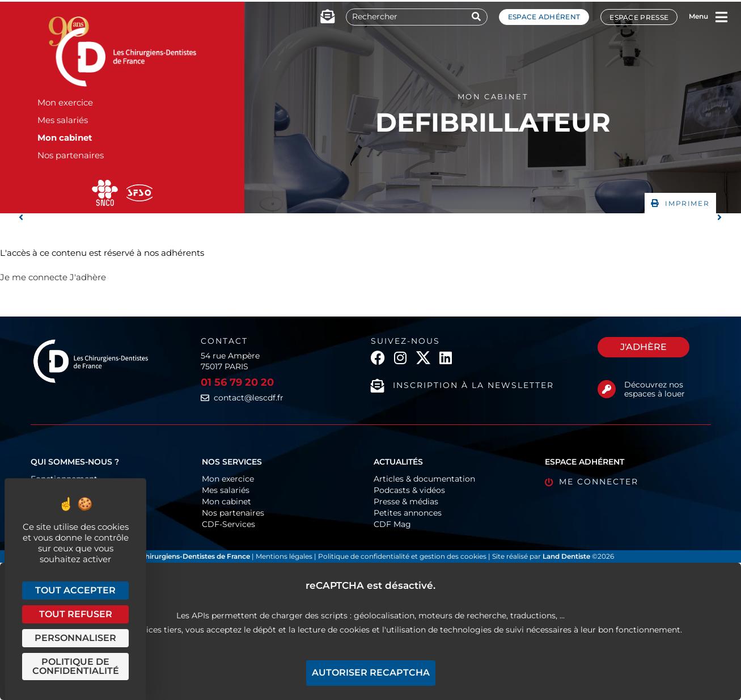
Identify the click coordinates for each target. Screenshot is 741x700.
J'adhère (88, 277)
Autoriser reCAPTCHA (371, 672)
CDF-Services (228, 524)
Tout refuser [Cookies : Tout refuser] (76, 614)
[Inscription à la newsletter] (378, 386)
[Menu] (721, 17)
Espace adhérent (544, 17)
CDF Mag (392, 524)
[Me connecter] (549, 482)
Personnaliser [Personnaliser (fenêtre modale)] (75, 638)
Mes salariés (63, 120)
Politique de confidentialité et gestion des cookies (402, 556)
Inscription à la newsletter (473, 385)
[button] (680, 203)
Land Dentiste (566, 556)
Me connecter (599, 482)
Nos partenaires (71, 155)
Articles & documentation (424, 479)
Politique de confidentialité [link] (76, 666)
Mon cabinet (65, 138)
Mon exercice (65, 102)
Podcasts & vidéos (409, 490)
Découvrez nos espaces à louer (655, 389)
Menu (698, 16)
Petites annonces (408, 513)
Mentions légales (285, 556)
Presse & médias (406, 501)
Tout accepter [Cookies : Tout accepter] (75, 590)
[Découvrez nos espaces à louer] (607, 389)
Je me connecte (34, 277)
